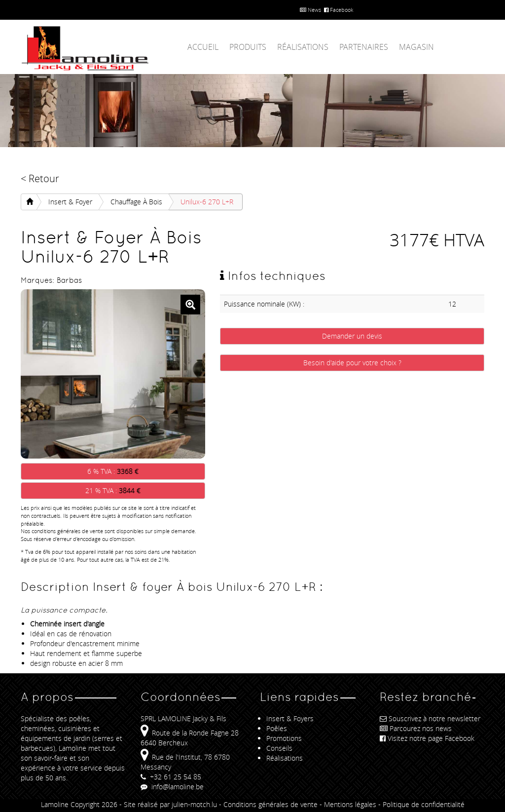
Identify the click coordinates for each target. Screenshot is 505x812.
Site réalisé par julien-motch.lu (170, 804)
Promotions (284, 738)
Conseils (279, 748)
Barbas (69, 280)
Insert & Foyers (290, 718)
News (310, 10)
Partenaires (364, 47)
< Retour (40, 178)
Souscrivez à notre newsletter (430, 718)
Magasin (416, 47)
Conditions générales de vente (271, 804)
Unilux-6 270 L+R (207, 202)
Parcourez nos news (416, 728)
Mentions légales (350, 804)
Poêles (277, 728)
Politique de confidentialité (424, 804)
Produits (248, 47)
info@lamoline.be (172, 787)
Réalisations (303, 47)
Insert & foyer (70, 202)
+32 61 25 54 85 (171, 777)
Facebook (339, 10)
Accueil (203, 47)
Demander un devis (352, 336)
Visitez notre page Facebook (427, 738)
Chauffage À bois (136, 202)
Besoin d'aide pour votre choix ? (352, 363)
